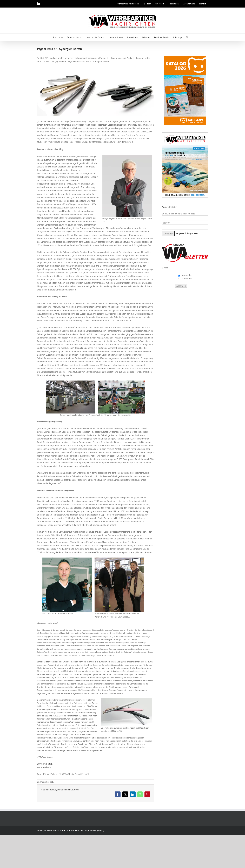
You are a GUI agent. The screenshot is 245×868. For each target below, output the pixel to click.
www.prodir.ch (44, 767)
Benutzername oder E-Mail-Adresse (179, 214)
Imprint (88, 830)
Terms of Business (75, 830)
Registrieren (193, 233)
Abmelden (187, 279)
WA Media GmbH (57, 830)
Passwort (166, 223)
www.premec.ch (45, 764)
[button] (187, 37)
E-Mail (165, 268)
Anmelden (187, 275)
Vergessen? (181, 233)
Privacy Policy (98, 830)
